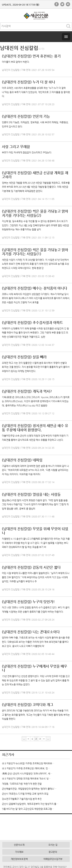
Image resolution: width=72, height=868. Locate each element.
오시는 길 (53, 845)
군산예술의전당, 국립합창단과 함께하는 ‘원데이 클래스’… (29, 789)
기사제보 (19, 852)
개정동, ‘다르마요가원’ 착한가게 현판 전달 (22, 784)
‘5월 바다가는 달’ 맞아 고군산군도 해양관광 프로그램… (28, 809)
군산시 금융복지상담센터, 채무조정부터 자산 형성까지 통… (30, 804)
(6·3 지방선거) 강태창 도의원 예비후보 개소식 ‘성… (26, 779)
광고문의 (53, 852)
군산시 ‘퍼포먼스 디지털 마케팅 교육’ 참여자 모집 (25, 794)
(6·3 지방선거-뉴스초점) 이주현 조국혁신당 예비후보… (28, 763)
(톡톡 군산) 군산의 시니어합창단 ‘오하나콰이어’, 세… (27, 774)
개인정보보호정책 (19, 859)
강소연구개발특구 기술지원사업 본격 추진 (22, 799)
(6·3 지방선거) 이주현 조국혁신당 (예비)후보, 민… (26, 768)
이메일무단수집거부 (53, 859)
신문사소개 (19, 845)
